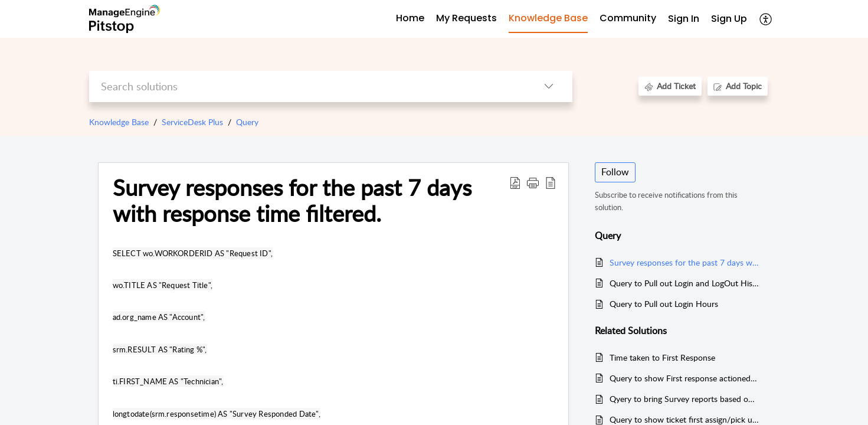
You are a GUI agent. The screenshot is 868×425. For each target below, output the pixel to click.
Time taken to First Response (662, 357)
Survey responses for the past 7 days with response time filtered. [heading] (292, 201)
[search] (307, 86)
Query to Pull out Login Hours (664, 304)
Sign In (684, 19)
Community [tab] (628, 18)
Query (247, 122)
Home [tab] (410, 18)
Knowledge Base (119, 122)
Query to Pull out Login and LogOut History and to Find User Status (684, 283)
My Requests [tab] (466, 18)
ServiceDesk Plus (192, 122)
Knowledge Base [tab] (548, 18)
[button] (766, 19)
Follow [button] (615, 172)
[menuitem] (684, 19)
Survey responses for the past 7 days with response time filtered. (684, 262)
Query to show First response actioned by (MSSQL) (684, 378)
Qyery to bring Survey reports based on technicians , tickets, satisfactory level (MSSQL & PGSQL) (684, 399)
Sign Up (729, 19)
